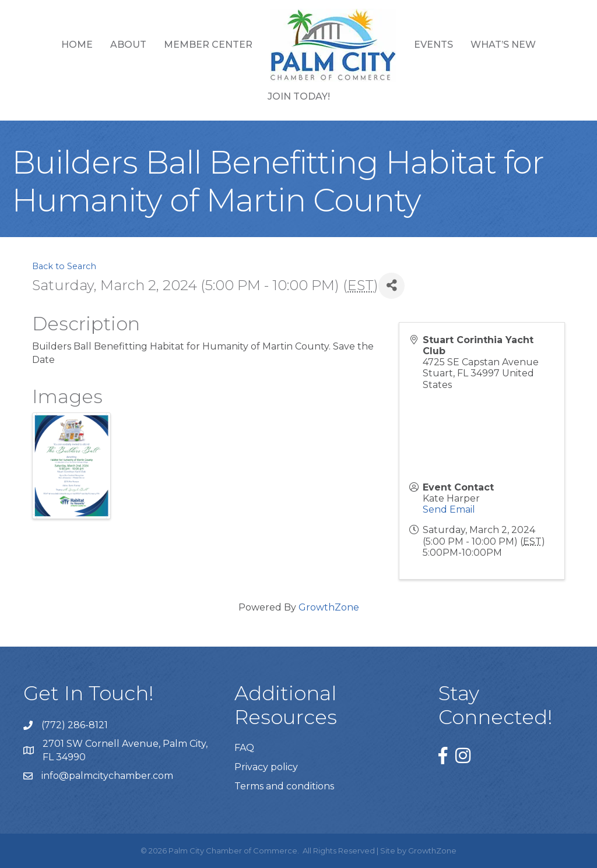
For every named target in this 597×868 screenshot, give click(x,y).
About (128, 45)
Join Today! (299, 96)
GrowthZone (329, 607)
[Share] (391, 286)
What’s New (503, 45)
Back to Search (64, 266)
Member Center (208, 45)
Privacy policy (266, 767)
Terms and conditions (284, 786)
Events (433, 45)
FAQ (244, 748)
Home (77, 45)
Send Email (449, 509)
